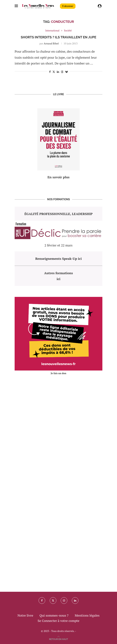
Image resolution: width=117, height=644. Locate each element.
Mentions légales (87, 615)
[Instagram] (64, 601)
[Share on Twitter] (54, 72)
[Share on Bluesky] (67, 72)
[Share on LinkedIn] (58, 72)
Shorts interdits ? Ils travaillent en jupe (58, 37)
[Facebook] (42, 601)
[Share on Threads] (62, 72)
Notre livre (25, 615)
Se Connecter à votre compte (58, 621)
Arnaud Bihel (51, 43)
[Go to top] (58, 639)
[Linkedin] (75, 601)
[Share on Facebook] (50, 72)
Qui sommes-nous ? (54, 615)
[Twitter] (53, 601)
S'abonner (68, 6)
